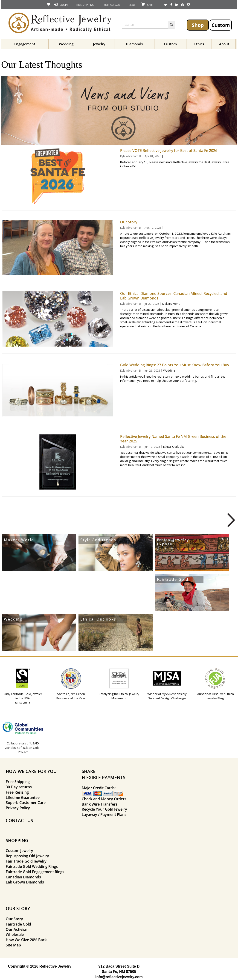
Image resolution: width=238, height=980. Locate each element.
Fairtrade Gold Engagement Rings (35, 872)
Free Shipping (18, 782)
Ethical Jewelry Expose (173, 542)
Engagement (25, 44)
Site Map (13, 945)
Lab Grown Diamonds (25, 882)
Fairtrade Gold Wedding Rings (32, 866)
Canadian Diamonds (23, 877)
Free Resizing (17, 792)
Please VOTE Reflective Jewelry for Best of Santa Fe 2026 (169, 151)
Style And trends (98, 540)
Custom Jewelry (19, 851)
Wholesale (15, 934)
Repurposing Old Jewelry (27, 856)
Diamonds (134, 44)
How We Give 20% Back (26, 940)
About (224, 44)
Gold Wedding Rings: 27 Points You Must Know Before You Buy (175, 365)
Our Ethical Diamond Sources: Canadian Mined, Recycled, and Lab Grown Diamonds (174, 296)
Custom (221, 25)
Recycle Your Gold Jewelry (104, 809)
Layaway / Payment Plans (104, 815)
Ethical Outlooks (174, 447)
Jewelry (99, 44)
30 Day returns (19, 787)
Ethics (199, 44)
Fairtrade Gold (173, 579)
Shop (198, 25)
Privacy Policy (18, 808)
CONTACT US (19, 820)
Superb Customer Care (26, 803)
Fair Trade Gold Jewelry (26, 861)
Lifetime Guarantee (23, 798)
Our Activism (17, 929)
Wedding (66, 44)
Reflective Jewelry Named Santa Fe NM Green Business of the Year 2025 (173, 439)
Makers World (171, 304)
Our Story (129, 222)
